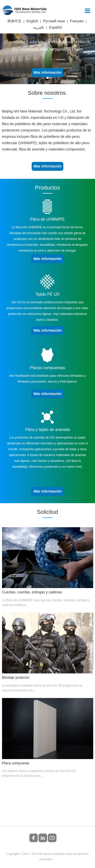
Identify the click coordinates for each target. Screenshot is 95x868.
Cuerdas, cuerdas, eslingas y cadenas (32, 592)
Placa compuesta (16, 763)
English (32, 21)
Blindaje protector (16, 677)
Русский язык (54, 21)
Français (77, 21)
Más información (48, 72)
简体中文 (14, 21)
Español (56, 27)
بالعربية (39, 27)
